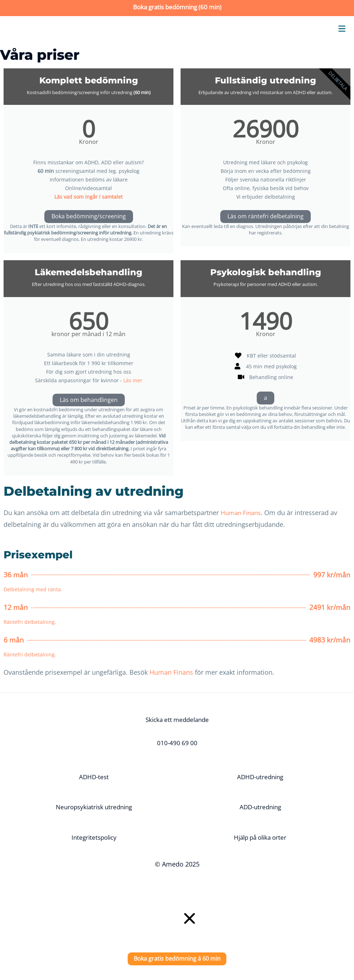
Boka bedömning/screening (89, 217)
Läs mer (133, 380)
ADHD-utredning (260, 777)
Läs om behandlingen (89, 400)
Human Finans (242, 513)
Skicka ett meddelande (177, 720)
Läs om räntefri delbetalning (265, 217)
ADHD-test (94, 777)
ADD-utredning (260, 807)
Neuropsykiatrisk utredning (94, 807)
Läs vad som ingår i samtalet (88, 197)
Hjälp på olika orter (260, 838)
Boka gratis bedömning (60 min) (177, 7)
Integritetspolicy (94, 838)
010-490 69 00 (177, 743)
